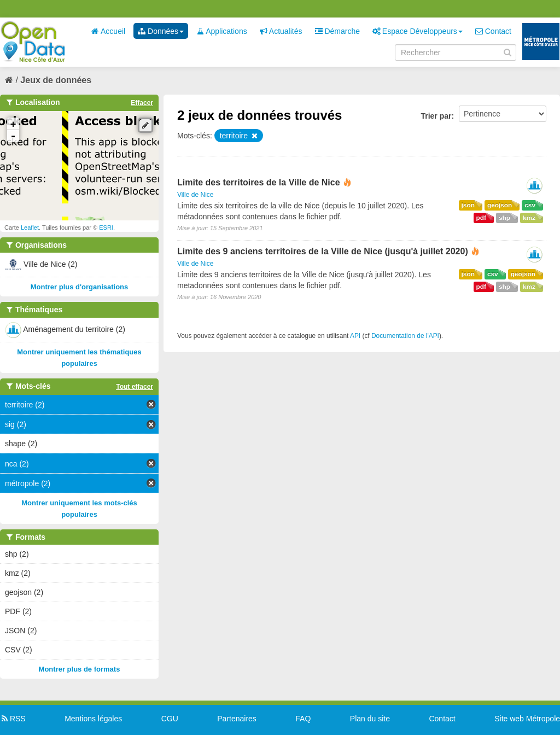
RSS (13, 719)
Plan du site (370, 719)
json (468, 205)
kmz (529, 218)
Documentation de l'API (405, 336)
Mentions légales (93, 719)
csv (530, 205)
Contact (493, 31)
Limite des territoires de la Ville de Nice (259, 182)
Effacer (142, 103)
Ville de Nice (195, 195)
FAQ (303, 719)
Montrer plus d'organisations (80, 287)
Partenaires (237, 719)
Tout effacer (135, 387)
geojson (500, 205)
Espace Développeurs (418, 31)
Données (161, 31)
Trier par (436, 116)
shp (504, 218)
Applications (222, 31)
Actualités (281, 31)
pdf (481, 218)
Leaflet (30, 227)
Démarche (337, 31)
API (355, 336)
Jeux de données (56, 80)
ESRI (106, 227)
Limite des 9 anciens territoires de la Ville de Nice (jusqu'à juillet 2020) (323, 251)
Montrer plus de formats (80, 669)
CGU (170, 719)
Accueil (108, 31)
